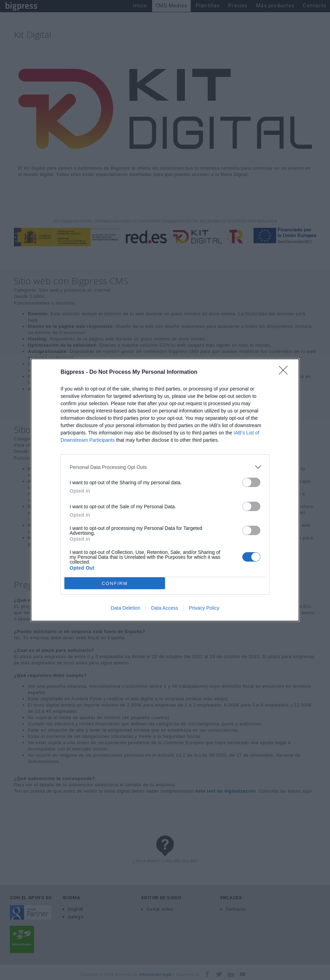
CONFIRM (115, 583)
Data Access (165, 608)
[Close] (285, 372)
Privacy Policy (204, 608)
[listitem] (165, 467)
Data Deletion (125, 608)
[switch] (251, 482)
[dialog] (165, 490)
